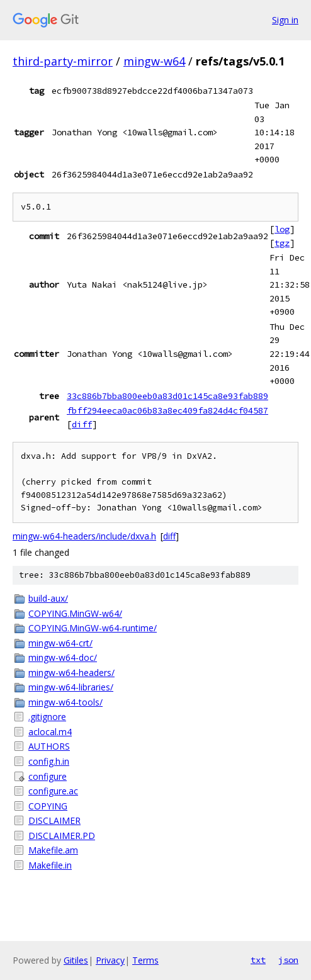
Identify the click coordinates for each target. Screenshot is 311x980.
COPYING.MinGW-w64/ (75, 613)
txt (258, 960)
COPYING (48, 806)
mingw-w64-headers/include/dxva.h (84, 536)
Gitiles (76, 960)
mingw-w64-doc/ (63, 657)
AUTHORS (49, 746)
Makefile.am (53, 850)
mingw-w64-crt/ (60, 643)
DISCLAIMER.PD (62, 836)
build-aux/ (48, 598)
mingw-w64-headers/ (71, 673)
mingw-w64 (154, 61)
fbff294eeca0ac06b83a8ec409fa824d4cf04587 (167, 410)
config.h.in (49, 761)
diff (82, 424)
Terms (145, 960)
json (288, 960)
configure (48, 776)
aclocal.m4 (50, 732)
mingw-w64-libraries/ (71, 687)
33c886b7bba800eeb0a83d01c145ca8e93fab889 (167, 396)
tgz (282, 243)
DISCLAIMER (54, 820)
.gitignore (47, 717)
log (282, 229)
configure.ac (53, 791)
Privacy (110, 960)
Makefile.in (50, 865)
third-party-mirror (63, 61)
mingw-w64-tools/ (65, 702)
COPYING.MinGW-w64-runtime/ (93, 628)
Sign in (285, 20)
